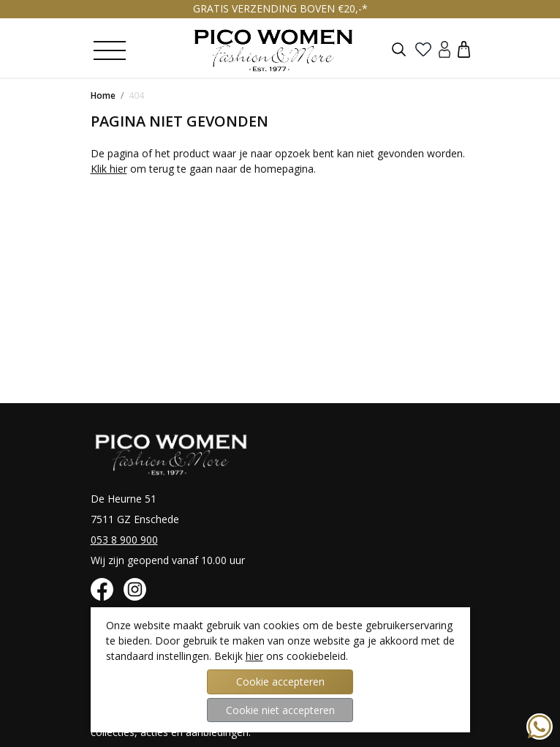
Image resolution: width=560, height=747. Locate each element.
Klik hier (109, 169)
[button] (464, 49)
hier (254, 656)
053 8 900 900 (124, 540)
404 (136, 95)
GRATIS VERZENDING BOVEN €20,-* (280, 8)
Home (103, 95)
